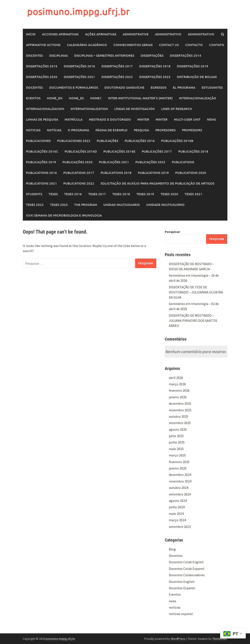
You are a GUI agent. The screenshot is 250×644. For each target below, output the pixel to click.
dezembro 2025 (180, 403)
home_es (76, 98)
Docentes (34, 87)
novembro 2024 (180, 481)
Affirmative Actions (43, 45)
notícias (175, 607)
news (173, 601)
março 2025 (177, 455)
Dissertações (152, 55)
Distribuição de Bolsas (197, 77)
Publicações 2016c (42, 151)
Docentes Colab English (186, 562)
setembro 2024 (180, 494)
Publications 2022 (79, 183)
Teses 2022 (35, 205)
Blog (172, 549)
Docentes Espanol (182, 588)
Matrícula (74, 119)
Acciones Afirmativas (60, 34)
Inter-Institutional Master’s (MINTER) (140, 98)
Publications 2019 (153, 173)
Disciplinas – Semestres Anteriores (104, 55)
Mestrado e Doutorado (110, 119)
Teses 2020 (169, 194)
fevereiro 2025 (179, 462)
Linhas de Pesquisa (42, 119)
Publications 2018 (116, 173)
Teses (53, 194)
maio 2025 (176, 449)
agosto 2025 (178, 429)
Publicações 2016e (119, 151)
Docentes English (182, 582)
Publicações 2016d (81, 151)
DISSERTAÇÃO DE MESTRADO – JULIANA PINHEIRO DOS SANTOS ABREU (193, 321)
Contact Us (169, 45)
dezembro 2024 (180, 475)
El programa (184, 87)
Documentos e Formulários (74, 87)
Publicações (108, 141)
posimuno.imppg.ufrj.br (78, 11)
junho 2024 (177, 507)
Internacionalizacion (45, 109)
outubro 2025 (178, 416)
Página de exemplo (111, 130)
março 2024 (177, 520)
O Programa (78, 130)
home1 (96, 98)
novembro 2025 (180, 410)
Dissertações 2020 (42, 77)
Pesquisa (141, 130)
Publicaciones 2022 (74, 141)
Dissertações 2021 (79, 77)
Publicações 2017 (157, 151)
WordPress (178, 639)
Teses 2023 (59, 205)
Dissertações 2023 (155, 77)
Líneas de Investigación (134, 109)
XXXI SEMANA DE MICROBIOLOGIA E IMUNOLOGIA (64, 215)
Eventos (33, 98)
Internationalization (89, 109)
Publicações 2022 (150, 162)
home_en (55, 98)
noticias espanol (181, 614)
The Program (86, 205)
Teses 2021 (193, 194)
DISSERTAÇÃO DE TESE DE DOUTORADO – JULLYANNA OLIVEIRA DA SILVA (196, 292)
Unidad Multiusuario (122, 205)
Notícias (54, 130)
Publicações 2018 (193, 151)
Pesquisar (172, 232)
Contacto (194, 45)
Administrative (136, 34)
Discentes (34, 55)
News (211, 119)
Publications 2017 (79, 173)
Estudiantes (212, 87)
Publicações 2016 (140, 141)
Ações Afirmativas (101, 34)
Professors (192, 130)
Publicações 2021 (114, 162)
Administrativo (168, 34)
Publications (183, 162)
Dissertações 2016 (79, 66)
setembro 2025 (180, 423)
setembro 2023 (180, 527)
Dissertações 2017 (117, 66)
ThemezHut (220, 639)
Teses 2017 (97, 194)
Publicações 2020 (77, 162)
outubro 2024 (178, 488)
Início (31, 34)
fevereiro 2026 (179, 390)
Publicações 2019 (41, 162)
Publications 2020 (191, 173)
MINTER (143, 119)
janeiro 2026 (178, 397)
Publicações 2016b (177, 141)
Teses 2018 (121, 194)
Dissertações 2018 (155, 66)
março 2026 (177, 384)
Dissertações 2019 (193, 66)
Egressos (159, 87)
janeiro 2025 (178, 468)
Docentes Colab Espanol (187, 569)
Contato (217, 45)
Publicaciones (38, 141)
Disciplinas (59, 55)
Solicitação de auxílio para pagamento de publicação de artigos (158, 183)
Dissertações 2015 (42, 66)
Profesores (165, 130)
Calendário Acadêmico (87, 45)
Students (34, 194)
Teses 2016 (73, 194)
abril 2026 (176, 378)
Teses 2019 (145, 194)
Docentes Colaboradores (187, 575)
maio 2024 (176, 514)
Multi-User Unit (187, 119)
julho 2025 (176, 436)
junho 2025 (177, 442)
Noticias (33, 130)
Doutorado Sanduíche (124, 87)
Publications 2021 (41, 183)
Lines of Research (177, 109)
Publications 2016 (41, 173)
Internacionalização (198, 98)
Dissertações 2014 (186, 55)
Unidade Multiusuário (165, 205)
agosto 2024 (178, 501)
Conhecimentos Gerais (133, 45)
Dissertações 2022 (117, 77)
